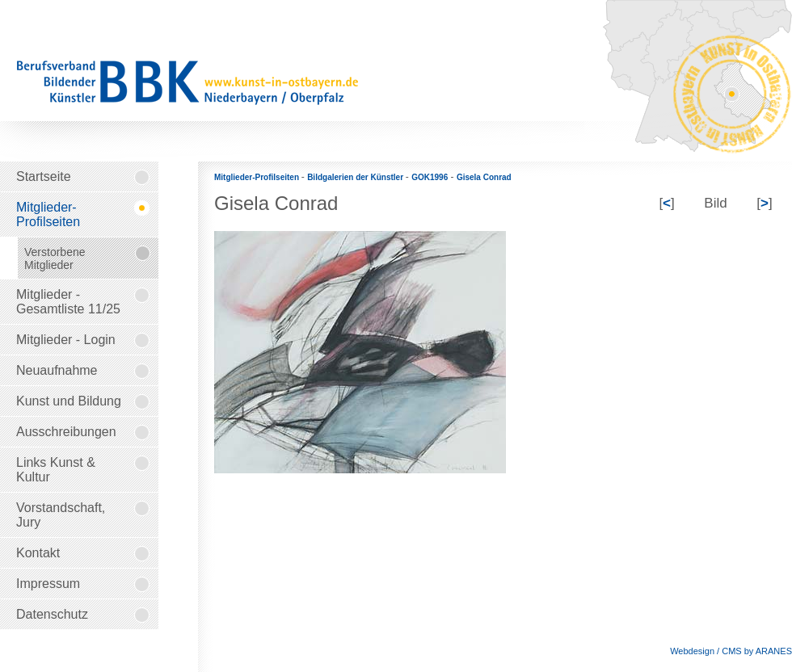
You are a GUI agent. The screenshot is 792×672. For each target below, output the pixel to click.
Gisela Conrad (484, 177)
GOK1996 (430, 177)
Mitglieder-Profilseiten (258, 177)
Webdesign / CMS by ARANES (731, 651)
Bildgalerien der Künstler (356, 177)
